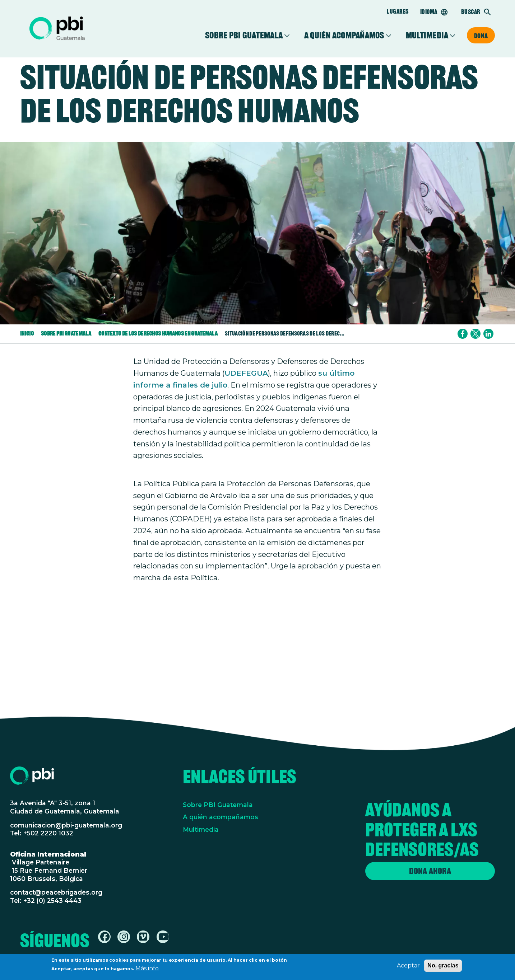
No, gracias (443, 967)
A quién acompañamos (344, 35)
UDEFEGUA (246, 373)
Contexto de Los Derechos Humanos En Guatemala (158, 334)
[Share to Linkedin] (488, 334)
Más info (147, 970)
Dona (481, 36)
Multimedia (427, 35)
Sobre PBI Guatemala (244, 35)
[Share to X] (475, 334)
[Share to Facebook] (463, 334)
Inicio (27, 334)
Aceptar (408, 967)
